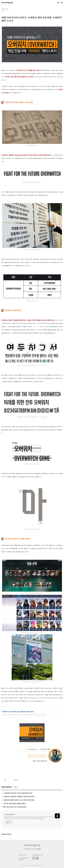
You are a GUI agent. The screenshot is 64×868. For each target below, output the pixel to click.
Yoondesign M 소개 (29, 849)
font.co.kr (21, 860)
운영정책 (38, 849)
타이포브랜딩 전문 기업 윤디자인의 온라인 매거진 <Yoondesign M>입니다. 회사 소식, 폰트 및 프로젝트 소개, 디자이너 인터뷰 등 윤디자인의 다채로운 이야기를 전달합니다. (29, 818)
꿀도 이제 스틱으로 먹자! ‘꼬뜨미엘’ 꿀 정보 (15, 807)
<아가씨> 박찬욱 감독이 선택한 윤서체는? (15, 804)
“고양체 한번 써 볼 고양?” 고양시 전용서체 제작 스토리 (18, 793)
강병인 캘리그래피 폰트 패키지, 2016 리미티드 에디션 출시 (19, 800)
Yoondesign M (10, 814)
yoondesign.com (23, 858)
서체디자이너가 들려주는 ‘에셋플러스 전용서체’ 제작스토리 (19, 797)
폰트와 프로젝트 (5, 9)
